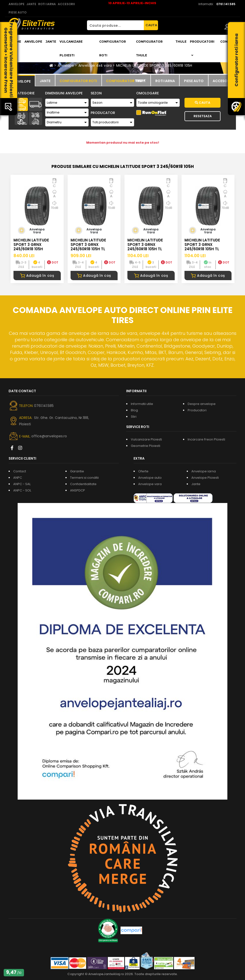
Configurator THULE (149, 48)
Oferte (143, 471)
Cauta (202, 103)
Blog (134, 410)
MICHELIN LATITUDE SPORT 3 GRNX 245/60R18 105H (31, 245)
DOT (53, 262)
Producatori (197, 410)
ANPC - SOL (22, 490)
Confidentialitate (83, 484)
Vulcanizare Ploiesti (71, 48)
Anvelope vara (150, 484)
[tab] (22, 81)
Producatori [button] (202, 48)
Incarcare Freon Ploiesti (206, 439)
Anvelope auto (150, 478)
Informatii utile (142, 404)
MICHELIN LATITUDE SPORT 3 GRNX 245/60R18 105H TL (88, 245)
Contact (20, 471)
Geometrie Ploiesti (146, 446)
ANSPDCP (78, 490)
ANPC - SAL (22, 484)
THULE (181, 42)
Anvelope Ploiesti (205, 478)
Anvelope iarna (204, 471)
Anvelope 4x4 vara (95, 65)
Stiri (134, 417)
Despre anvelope (202, 404)
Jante (51, 42)
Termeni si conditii (84, 478)
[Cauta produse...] (115, 25)
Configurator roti (113, 48)
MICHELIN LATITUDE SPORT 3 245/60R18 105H (154, 65)
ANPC (18, 478)
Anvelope (33, 42)
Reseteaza (203, 116)
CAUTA (151, 25)
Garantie (77, 471)
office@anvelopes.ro (49, 436)
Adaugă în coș (37, 276)
